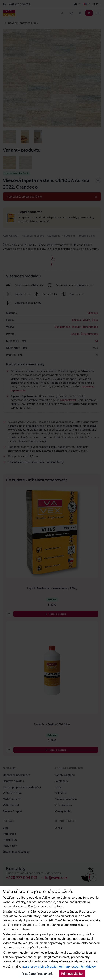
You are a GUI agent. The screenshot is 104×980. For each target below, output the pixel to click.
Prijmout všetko (72, 974)
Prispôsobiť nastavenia (37, 974)
